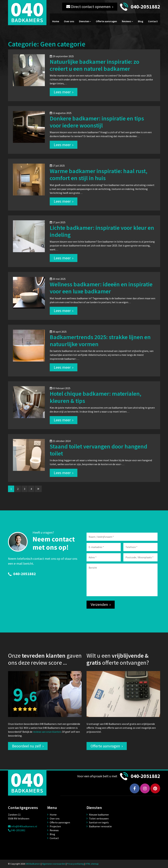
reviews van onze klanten (47, 732)
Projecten (55, 826)
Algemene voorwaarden (54, 864)
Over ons (69, 21)
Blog (141, 21)
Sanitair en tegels (99, 822)
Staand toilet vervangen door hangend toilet (98, 450)
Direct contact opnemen (88, 7)
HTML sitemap (92, 864)
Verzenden (99, 604)
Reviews (126, 21)
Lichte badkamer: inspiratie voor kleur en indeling (102, 231)
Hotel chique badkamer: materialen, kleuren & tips (96, 397)
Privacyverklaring (75, 864)
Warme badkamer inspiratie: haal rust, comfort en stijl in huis (99, 175)
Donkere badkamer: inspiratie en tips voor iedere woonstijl (97, 122)
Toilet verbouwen (99, 818)
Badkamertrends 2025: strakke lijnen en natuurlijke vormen (100, 341)
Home (56, 21)
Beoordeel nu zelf (27, 746)
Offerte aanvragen (106, 21)
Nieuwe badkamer (99, 815)
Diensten (84, 21)
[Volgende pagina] (38, 489)
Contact (153, 21)
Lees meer (62, 92)
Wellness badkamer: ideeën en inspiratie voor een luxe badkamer (101, 288)
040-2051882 (145, 7)
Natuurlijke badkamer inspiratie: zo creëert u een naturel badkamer (94, 65)
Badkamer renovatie (100, 826)
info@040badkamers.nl (23, 826)
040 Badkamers (33, 864)
